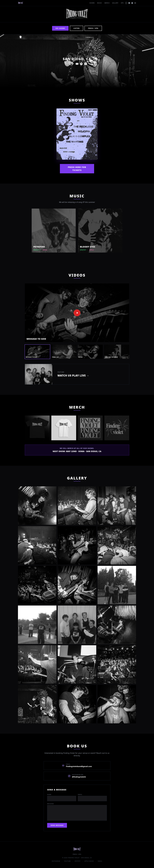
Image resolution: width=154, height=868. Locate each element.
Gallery (115, 3)
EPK (122, 3)
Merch (107, 3)
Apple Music (89, 861)
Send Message (57, 825)
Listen (77, 28)
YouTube (67, 861)
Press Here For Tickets (77, 169)
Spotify (78, 861)
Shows (92, 3)
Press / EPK (93, 28)
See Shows (60, 28)
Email (80, 795)
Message (50, 804)
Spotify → (37, 250)
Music (100, 3)
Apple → (46, 250)
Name (49, 795)
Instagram (56, 861)
